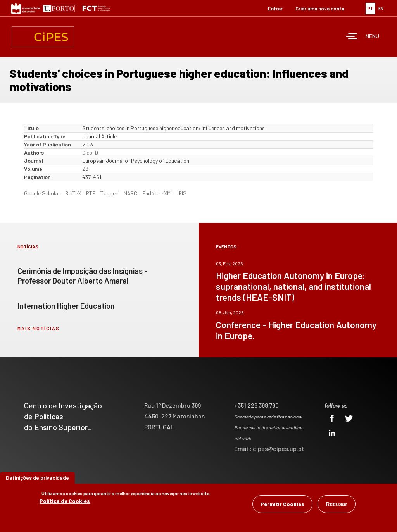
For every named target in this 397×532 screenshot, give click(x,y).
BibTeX (73, 193)
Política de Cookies (65, 501)
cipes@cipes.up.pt (279, 448)
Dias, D (90, 152)
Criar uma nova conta (320, 9)
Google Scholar (42, 193)
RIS (183, 193)
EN (381, 8)
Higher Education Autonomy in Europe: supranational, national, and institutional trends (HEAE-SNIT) (293, 286)
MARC (130, 193)
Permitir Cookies (282, 504)
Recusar (336, 504)
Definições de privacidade (37, 478)
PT (370, 8)
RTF (91, 193)
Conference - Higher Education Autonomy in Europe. (296, 330)
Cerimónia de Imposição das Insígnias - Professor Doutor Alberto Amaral (83, 276)
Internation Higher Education (66, 306)
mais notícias (39, 328)
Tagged (110, 193)
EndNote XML (158, 193)
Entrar (275, 9)
